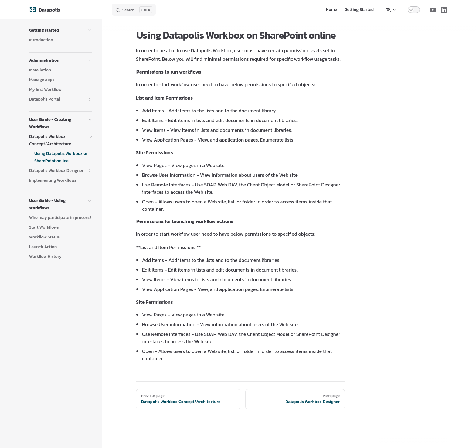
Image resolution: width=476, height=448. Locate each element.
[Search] (134, 10)
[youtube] (433, 10)
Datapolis (45, 10)
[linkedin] (444, 10)
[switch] (414, 10)
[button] (90, 30)
